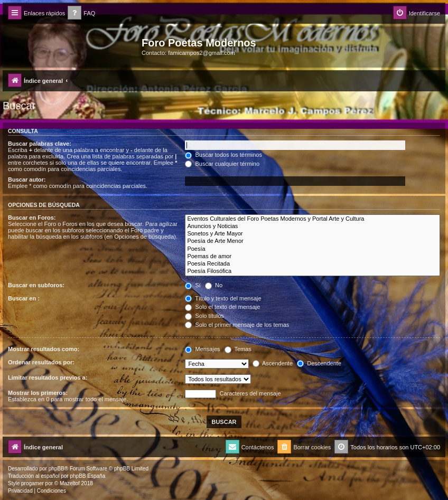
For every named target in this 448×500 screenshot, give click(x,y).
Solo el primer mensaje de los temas (237, 325)
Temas (238, 349)
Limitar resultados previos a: (48, 378)
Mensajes (202, 349)
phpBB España (87, 476)
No (214, 285)
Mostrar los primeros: (38, 393)
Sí (193, 285)
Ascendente (273, 363)
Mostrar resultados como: (44, 349)
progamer (32, 483)
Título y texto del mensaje (223, 298)
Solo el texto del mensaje (222, 307)
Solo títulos (204, 316)
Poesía (312, 249)
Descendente (319, 363)
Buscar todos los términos (223, 155)
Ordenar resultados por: (41, 362)
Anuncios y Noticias (312, 227)
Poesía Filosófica (312, 271)
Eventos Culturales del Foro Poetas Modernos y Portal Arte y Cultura (312, 219)
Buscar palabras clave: (40, 144)
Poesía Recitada (312, 264)
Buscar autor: (27, 180)
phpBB (57, 469)
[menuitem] (81, 13)
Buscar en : (24, 298)
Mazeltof (70, 483)
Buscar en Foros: (32, 218)
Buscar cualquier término (222, 164)
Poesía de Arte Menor (312, 241)
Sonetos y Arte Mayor (312, 234)
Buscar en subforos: (36, 285)
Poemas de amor (312, 257)
